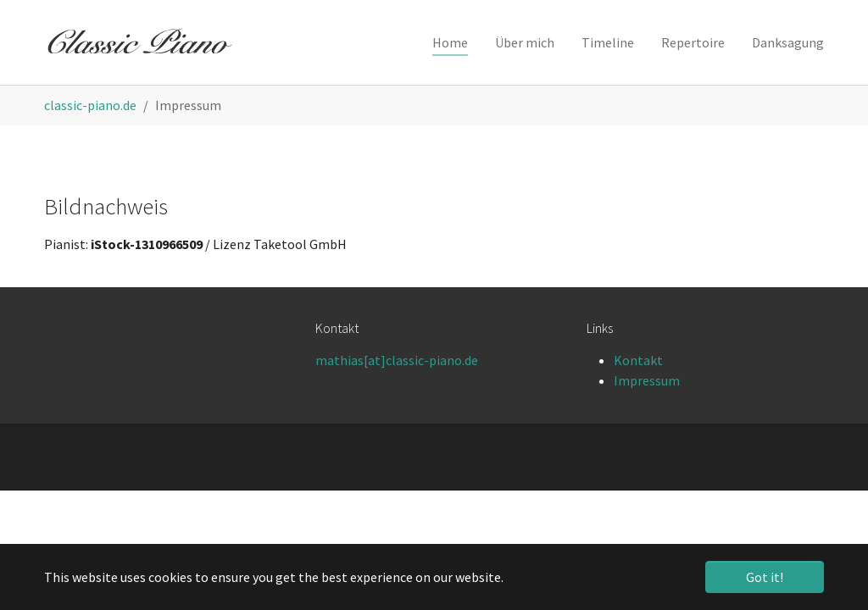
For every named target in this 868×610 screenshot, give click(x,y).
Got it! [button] (765, 577)
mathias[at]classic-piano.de (397, 360)
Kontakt (638, 360)
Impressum (647, 380)
